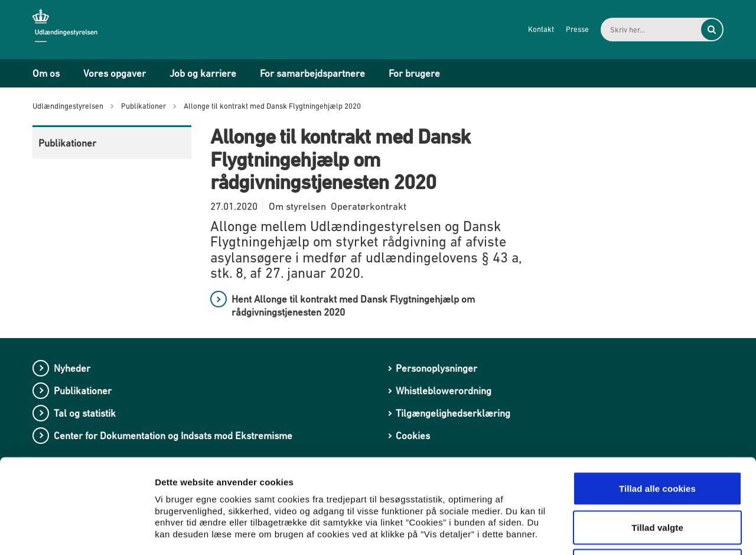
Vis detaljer (614, 532)
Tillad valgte (657, 439)
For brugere (414, 73)
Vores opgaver (115, 73)
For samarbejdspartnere (312, 73)
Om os (46, 73)
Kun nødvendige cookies (657, 477)
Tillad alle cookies (657, 400)
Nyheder (72, 368)
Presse (577, 29)
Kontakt (541, 29)
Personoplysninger (436, 368)
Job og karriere (203, 73)
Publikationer (67, 143)
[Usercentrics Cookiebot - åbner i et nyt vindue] (76, 532)
